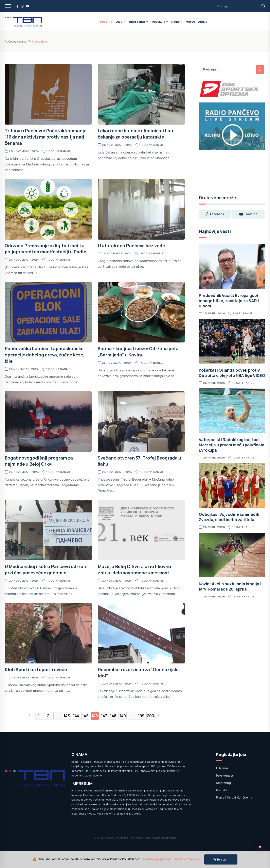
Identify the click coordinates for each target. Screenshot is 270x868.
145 (85, 716)
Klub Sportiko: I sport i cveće (36, 670)
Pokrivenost (225, 776)
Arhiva (203, 22)
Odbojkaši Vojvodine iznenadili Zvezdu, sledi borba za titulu (229, 517)
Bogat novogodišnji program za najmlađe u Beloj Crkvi (39, 461)
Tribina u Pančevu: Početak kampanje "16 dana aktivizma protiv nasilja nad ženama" (46, 137)
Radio (175, 22)
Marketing (223, 783)
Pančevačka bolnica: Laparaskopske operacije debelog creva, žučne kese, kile (44, 355)
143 (67, 716)
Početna (106, 22)
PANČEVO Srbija (232, 170)
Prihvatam (221, 859)
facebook (215, 214)
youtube (249, 214)
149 (123, 716)
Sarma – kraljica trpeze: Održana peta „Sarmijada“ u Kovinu (138, 352)
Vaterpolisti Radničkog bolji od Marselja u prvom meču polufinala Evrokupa (232, 445)
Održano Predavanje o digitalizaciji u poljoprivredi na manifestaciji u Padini (46, 249)
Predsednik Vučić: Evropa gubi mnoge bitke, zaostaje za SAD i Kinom (229, 301)
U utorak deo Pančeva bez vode (131, 246)
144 (76, 716)
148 (113, 716)
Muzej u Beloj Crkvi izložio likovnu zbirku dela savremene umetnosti (134, 570)
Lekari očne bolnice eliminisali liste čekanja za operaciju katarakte (136, 134)
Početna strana (16, 41)
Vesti (119, 22)
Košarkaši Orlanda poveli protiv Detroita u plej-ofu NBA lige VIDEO (232, 373)
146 (95, 716)
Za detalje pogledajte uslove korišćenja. (170, 859)
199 (141, 716)
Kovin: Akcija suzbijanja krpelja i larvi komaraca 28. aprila (230, 586)
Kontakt (221, 790)
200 (150, 716)
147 (104, 716)
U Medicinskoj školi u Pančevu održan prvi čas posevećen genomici (45, 570)
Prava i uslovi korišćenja (234, 797)
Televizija (158, 22)
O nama (222, 768)
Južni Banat (137, 22)
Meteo (190, 22)
